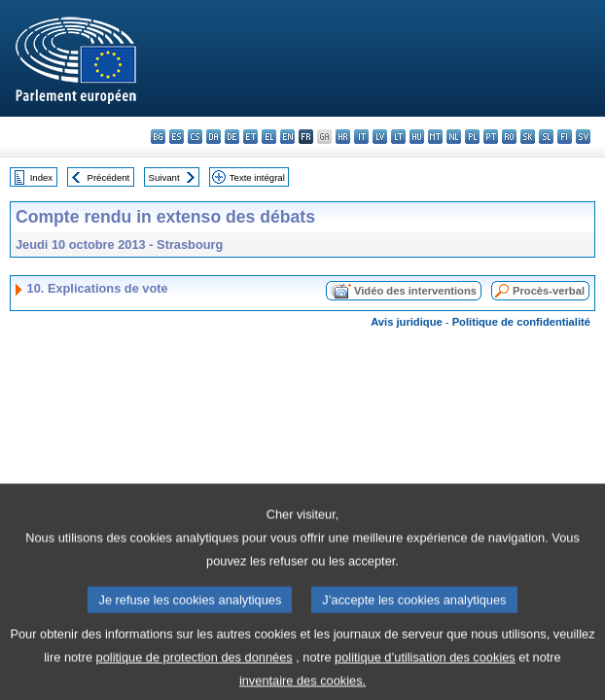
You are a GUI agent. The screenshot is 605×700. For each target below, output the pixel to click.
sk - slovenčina (528, 137)
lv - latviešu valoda (380, 137)
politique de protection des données (195, 674)
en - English (287, 137)
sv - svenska (583, 137)
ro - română (509, 137)
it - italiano (361, 137)
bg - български (158, 137)
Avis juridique (407, 322)
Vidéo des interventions (415, 291)
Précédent (109, 177)
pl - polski (472, 137)
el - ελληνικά (269, 137)
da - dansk (214, 137)
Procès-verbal (549, 291)
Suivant (164, 177)
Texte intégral (257, 177)
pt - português (491, 137)
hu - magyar (417, 137)
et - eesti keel (250, 137)
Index (41, 177)
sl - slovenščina (546, 137)
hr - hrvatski (343, 137)
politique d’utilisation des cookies (425, 674)
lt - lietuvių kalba (398, 137)
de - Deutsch (232, 137)
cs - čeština (195, 137)
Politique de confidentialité (521, 322)
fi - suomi (565, 137)
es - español (177, 137)
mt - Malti (435, 137)
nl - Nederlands (454, 137)
